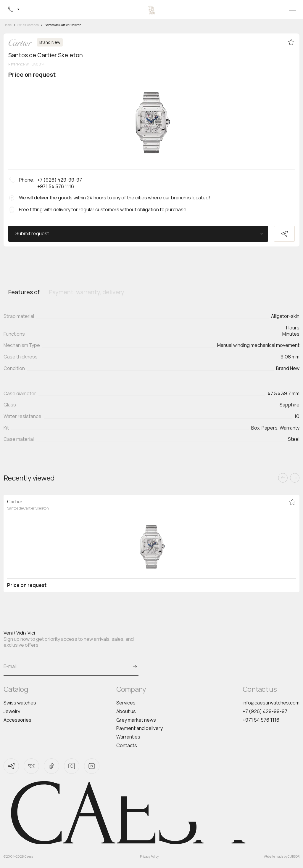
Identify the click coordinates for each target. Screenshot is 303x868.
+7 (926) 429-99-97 (265, 711)
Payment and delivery (140, 728)
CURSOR (294, 856)
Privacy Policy (149, 856)
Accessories (17, 720)
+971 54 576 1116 (261, 720)
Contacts (127, 745)
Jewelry (12, 711)
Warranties (128, 737)
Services (126, 703)
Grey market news (136, 720)
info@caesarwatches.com (271, 703)
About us (126, 711)
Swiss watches (20, 703)
